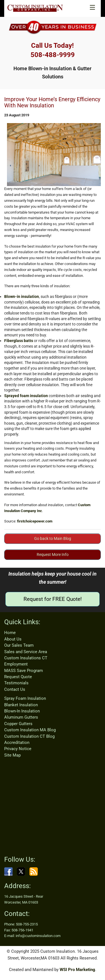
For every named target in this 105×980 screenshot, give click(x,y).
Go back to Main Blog (53, 538)
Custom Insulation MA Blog (30, 730)
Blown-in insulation (22, 297)
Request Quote (18, 677)
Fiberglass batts (19, 341)
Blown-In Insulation (22, 711)
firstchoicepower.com (35, 521)
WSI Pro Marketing (77, 970)
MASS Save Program (24, 671)
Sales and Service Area (26, 652)
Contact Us (15, 689)
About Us (13, 639)
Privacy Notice (18, 749)
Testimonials (16, 683)
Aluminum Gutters (21, 717)
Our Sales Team (19, 645)
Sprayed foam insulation (26, 396)
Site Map (12, 755)
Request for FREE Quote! (53, 599)
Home (10, 633)
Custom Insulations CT (26, 658)
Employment (16, 664)
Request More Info (53, 554)
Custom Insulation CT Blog (29, 736)
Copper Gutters (18, 724)
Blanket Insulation (21, 705)
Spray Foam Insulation (25, 698)
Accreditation (17, 743)
